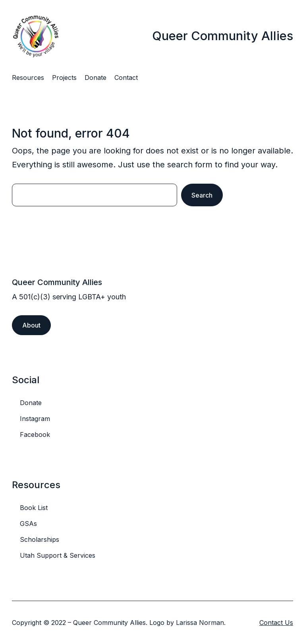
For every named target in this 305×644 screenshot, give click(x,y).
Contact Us (276, 623)
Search (202, 195)
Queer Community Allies (223, 36)
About (31, 325)
